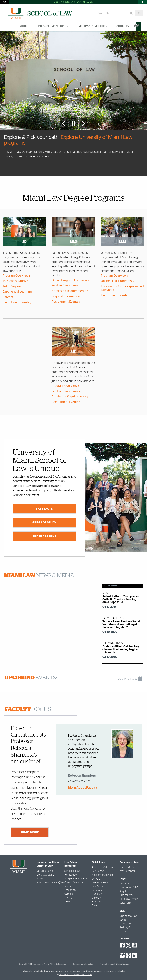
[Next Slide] (83, 124)
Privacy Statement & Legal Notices (114, 964)
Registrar (97, 894)
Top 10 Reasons (44, 536)
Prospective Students (76, 879)
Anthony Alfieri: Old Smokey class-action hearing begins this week (121, 649)
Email (95, 906)
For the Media (127, 867)
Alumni (68, 886)
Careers (9, 297)
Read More (30, 832)
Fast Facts (44, 509)
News (67, 902)
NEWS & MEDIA (39, 576)
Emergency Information (83, 964)
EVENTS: (31, 678)
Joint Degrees (13, 286)
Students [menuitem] (123, 26)
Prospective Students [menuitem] (53, 26)
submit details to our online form (75, 975)
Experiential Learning (18, 292)
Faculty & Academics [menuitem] (92, 26)
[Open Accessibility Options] (5, 2)
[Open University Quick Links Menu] (142, 2)
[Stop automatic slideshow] (73, 124)
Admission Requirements (70, 291)
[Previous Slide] (64, 124)
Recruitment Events (17, 302)
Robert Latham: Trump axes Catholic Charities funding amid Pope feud (121, 599)
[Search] (131, 13)
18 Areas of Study (15, 281)
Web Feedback (128, 871)
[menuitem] (138, 26)
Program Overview (16, 276)
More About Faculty (83, 788)
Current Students (74, 882)
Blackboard (98, 902)
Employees (70, 890)
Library (68, 898)
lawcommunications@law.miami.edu (56, 882)
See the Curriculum (66, 285)
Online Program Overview (70, 280)
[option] (73, 103)
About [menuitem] (24, 26)
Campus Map (127, 924)
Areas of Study (44, 522)
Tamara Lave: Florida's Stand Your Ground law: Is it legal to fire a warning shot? (121, 624)
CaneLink (97, 898)
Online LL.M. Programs (117, 281)
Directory (97, 890)
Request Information (67, 296)
